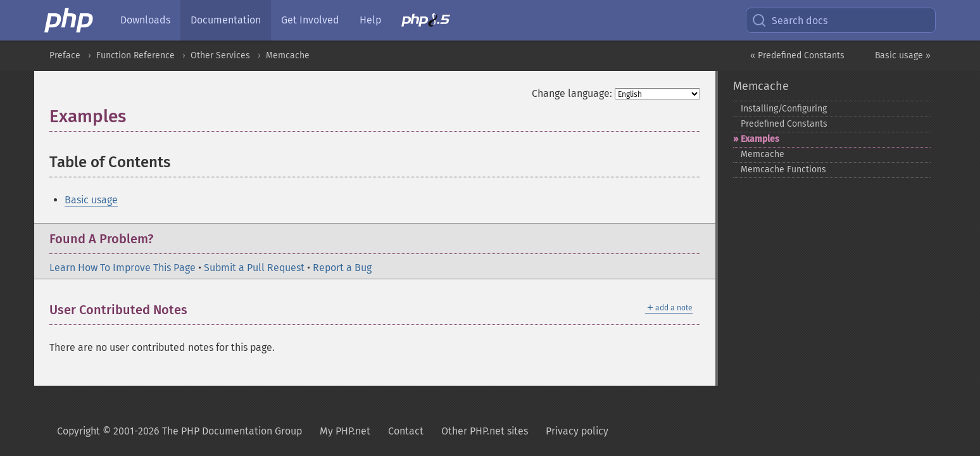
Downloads (145, 20)
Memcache (288, 55)
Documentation (226, 20)
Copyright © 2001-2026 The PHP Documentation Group (179, 431)
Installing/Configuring (784, 109)
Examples (760, 139)
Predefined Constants (784, 124)
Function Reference (135, 55)
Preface (65, 55)
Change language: (572, 93)
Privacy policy (577, 431)
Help (370, 20)
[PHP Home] (70, 20)
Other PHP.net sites (485, 431)
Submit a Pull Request (254, 268)
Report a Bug (342, 268)
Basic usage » (903, 55)
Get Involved (310, 20)
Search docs (789, 20)
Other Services (220, 55)
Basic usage (91, 200)
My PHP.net (345, 431)
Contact (406, 431)
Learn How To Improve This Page (123, 268)
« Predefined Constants (797, 55)
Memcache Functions (783, 169)
